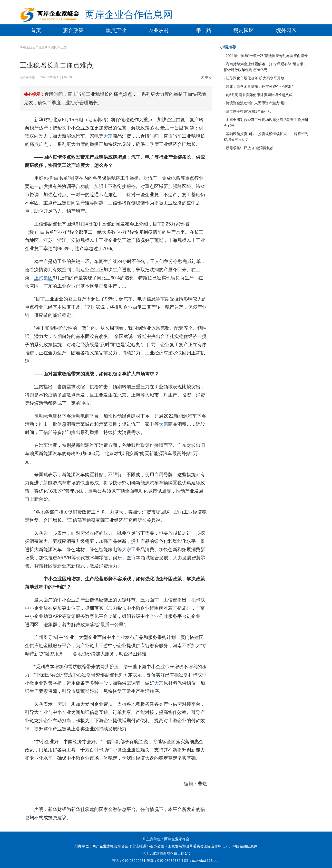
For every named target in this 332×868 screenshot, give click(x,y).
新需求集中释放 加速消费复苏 (249, 148)
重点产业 (116, 30)
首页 (36, 30)
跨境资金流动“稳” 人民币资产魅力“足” (255, 103)
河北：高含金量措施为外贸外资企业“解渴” (259, 87)
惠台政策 (73, 30)
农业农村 (159, 30)
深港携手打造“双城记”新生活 (248, 111)
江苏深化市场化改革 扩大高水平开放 (255, 78)
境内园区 (244, 30)
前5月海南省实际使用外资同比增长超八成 (259, 95)
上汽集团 (43, 278)
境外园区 (286, 30)
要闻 (54, 47)
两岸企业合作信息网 (129, 15)
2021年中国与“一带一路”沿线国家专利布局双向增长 (266, 56)
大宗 (108, 136)
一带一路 (201, 30)
